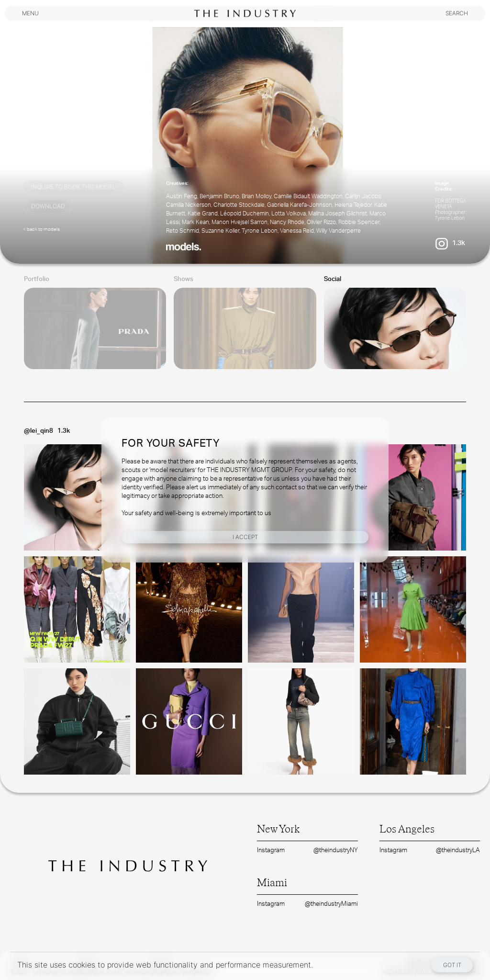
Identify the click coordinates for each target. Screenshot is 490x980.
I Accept (245, 537)
